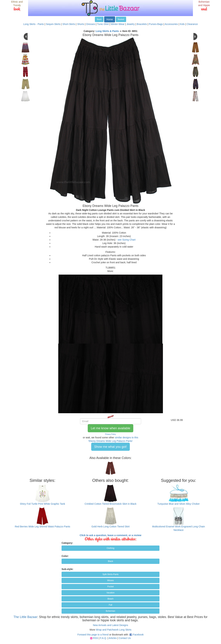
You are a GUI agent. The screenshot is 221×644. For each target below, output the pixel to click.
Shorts (81, 24)
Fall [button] (110, 605)
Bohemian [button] (110, 611)
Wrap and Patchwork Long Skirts (114, 630)
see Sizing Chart (127, 240)
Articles (113, 638)
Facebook (138, 635)
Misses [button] (110, 580)
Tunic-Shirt (103, 24)
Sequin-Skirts (53, 24)
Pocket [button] (110, 587)
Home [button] (110, 19)
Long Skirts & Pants (107, 31)
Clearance (192, 24)
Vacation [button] (111, 593)
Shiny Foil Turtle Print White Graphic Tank (42, 504)
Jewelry (131, 24)
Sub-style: (68, 569)
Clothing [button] (110, 548)
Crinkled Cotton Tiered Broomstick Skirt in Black (110, 504)
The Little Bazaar (25, 617)
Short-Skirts (69, 24)
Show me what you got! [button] (110, 447)
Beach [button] (110, 599)
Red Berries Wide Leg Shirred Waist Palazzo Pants (43, 527)
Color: (65, 556)
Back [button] (99, 19)
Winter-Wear (118, 24)
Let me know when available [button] (110, 428)
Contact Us (125, 638)
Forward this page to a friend (93, 635)
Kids (182, 24)
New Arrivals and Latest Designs (111, 625)
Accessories (171, 24)
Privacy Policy (110, 434)
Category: (67, 543)
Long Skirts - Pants (33, 24)
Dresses (91, 24)
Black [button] (110, 561)
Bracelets (142, 24)
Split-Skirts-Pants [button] (110, 574)
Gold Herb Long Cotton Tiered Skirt (110, 527)
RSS (95, 638)
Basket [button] (121, 19)
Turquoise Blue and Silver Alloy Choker (178, 504)
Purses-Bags (156, 24)
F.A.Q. (103, 638)
